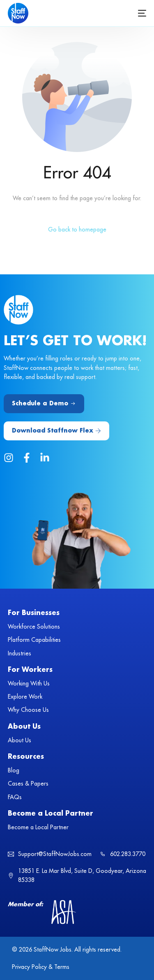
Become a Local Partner (51, 814)
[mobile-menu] (141, 13)
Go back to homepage (77, 229)
